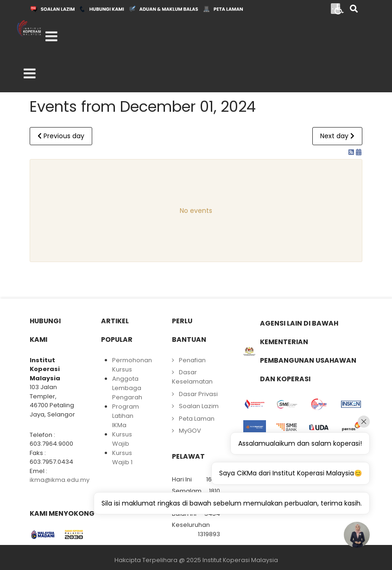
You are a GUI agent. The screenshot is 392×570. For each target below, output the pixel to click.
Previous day (61, 136)
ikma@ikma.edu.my (60, 480)
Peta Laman (197, 419)
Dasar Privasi (198, 394)
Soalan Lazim (199, 406)
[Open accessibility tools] (339, 8)
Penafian (192, 360)
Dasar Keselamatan (192, 377)
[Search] (354, 10)
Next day (337, 136)
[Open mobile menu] (51, 37)
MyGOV (190, 431)
